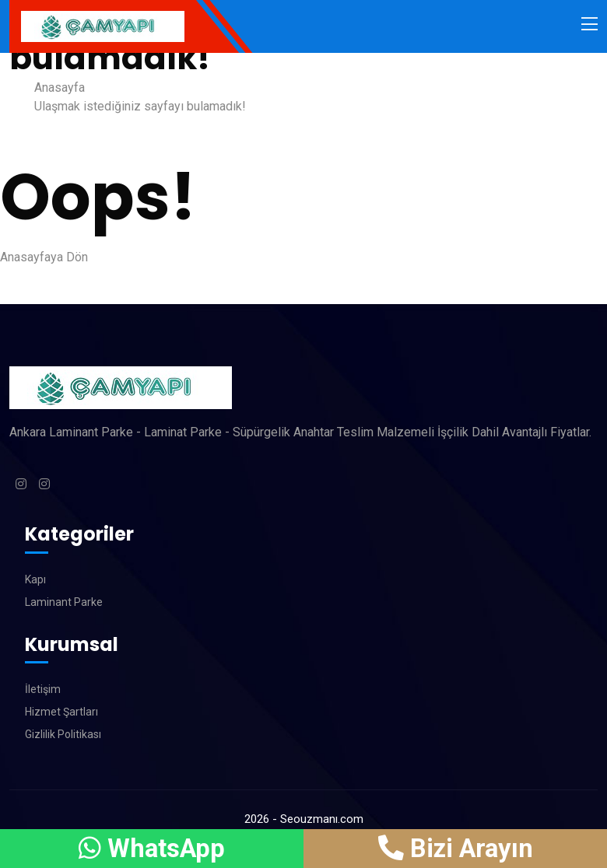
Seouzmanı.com (322, 819)
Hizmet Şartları (61, 712)
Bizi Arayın (455, 849)
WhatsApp (152, 849)
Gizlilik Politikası (63, 734)
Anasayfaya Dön (44, 257)
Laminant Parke (64, 602)
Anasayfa (60, 87)
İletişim (43, 689)
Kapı (35, 579)
